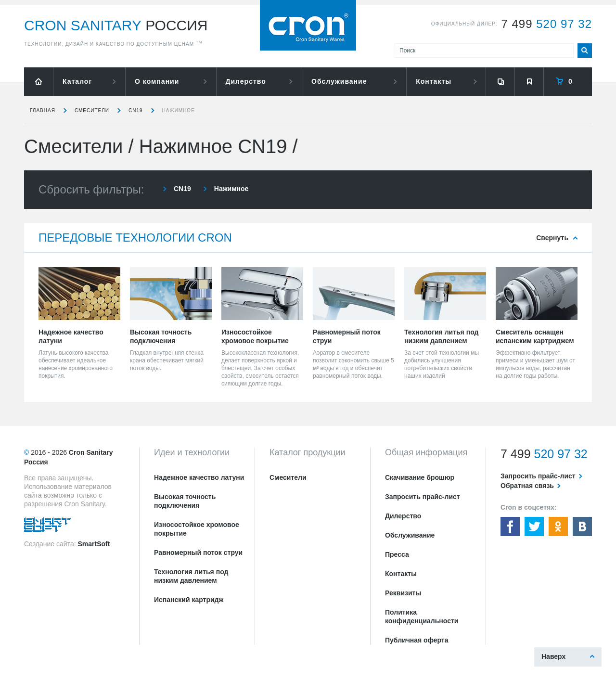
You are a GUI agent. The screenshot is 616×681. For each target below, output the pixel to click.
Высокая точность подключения (185, 501)
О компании (157, 81)
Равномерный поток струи (198, 553)
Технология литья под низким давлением (191, 576)
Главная (43, 110)
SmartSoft (94, 544)
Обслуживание (339, 81)
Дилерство (246, 81)
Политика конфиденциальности (422, 617)
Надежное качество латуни (199, 477)
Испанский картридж (189, 600)
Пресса (397, 554)
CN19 (136, 110)
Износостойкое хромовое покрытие (197, 529)
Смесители (92, 110)
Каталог (77, 81)
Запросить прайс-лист (423, 497)
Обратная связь (527, 486)
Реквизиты (403, 593)
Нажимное (179, 110)
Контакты (434, 81)
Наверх (553, 656)
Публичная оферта (417, 640)
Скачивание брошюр (420, 477)
